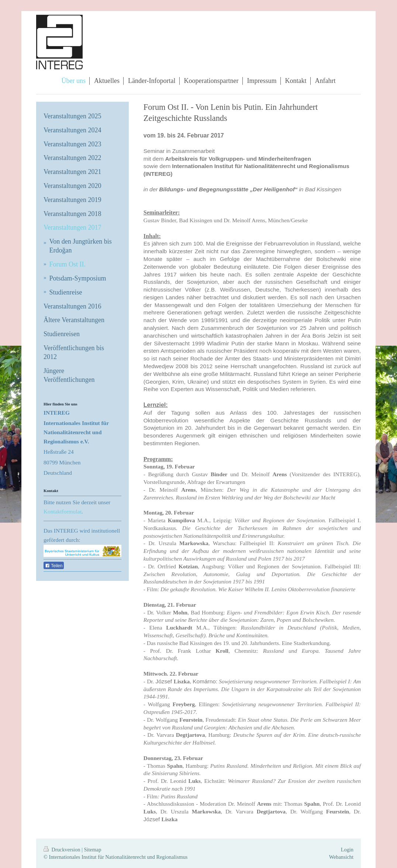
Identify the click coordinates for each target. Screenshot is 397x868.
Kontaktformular (63, 511)
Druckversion (63, 850)
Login (347, 850)
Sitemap (92, 850)
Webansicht (341, 857)
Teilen (54, 566)
